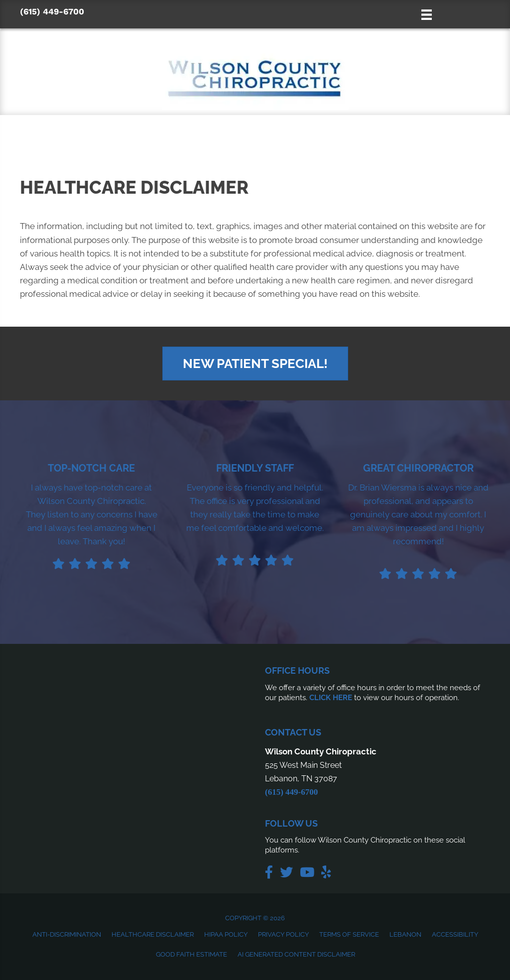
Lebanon (405, 934)
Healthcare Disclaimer (153, 934)
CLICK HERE (331, 698)
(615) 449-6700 (52, 11)
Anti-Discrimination (67, 934)
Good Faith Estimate (191, 954)
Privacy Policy (283, 934)
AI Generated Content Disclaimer (296, 954)
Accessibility (455, 934)
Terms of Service (349, 934)
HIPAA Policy (226, 934)
